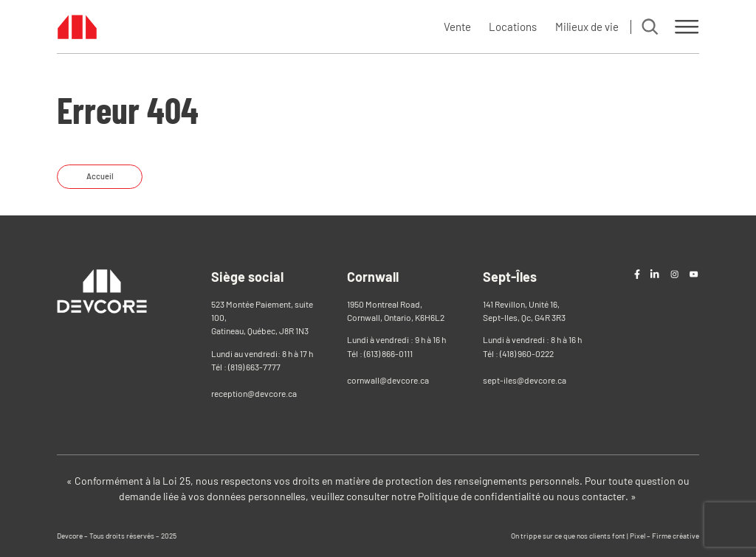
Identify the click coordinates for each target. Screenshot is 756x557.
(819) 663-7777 (254, 367)
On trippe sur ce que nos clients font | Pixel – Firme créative (605, 536)
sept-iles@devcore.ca (525, 380)
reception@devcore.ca (254, 393)
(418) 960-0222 (527, 353)
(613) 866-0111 (388, 353)
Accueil (100, 176)
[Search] (650, 27)
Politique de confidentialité (479, 496)
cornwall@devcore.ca (388, 380)
